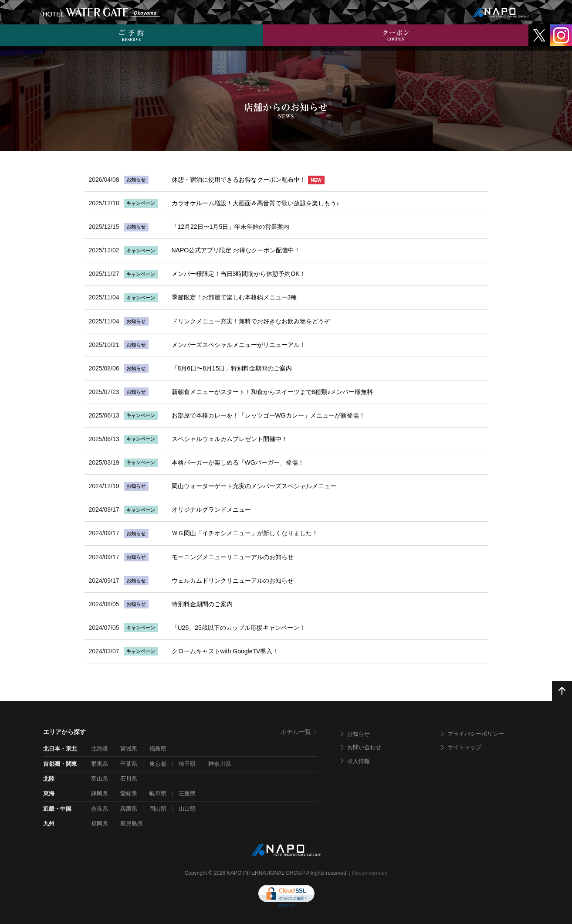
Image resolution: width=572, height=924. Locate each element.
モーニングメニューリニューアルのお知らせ (233, 557)
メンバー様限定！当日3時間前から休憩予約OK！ (239, 274)
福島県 (158, 749)
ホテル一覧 (299, 732)
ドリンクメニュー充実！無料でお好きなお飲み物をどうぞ (251, 321)
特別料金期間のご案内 (202, 604)
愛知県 (129, 793)
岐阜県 (158, 793)
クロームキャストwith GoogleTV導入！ (225, 651)
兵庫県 (129, 809)
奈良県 (100, 809)
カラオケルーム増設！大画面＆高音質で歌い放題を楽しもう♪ (256, 203)
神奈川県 (220, 764)
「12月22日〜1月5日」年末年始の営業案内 (231, 227)
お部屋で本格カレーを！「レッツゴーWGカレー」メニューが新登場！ (268, 415)
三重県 (187, 793)
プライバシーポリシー (472, 734)
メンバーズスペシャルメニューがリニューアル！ (239, 345)
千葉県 (129, 764)
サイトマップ (460, 747)
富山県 (100, 779)
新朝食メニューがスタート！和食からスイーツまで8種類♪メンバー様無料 (272, 392)
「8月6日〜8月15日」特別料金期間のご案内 (232, 368)
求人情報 (355, 761)
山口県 (187, 809)
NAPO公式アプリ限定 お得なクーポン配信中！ (236, 250)
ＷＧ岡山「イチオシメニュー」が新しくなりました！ (245, 533)
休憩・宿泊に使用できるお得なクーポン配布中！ (248, 180)
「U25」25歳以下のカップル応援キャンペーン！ (239, 628)
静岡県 (100, 793)
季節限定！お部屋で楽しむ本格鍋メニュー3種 (234, 297)
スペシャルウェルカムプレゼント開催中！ (230, 439)
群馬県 (100, 764)
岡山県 (158, 809)
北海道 (100, 749)
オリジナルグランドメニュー (211, 510)
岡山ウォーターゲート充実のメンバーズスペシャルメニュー (254, 486)
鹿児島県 (132, 824)
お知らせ (355, 734)
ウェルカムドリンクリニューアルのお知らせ (233, 581)
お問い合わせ (360, 747)
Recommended (370, 873)
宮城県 (129, 749)
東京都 (158, 764)
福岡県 (100, 824)
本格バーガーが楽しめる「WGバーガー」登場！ (238, 462)
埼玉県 (187, 764)
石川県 (129, 779)
